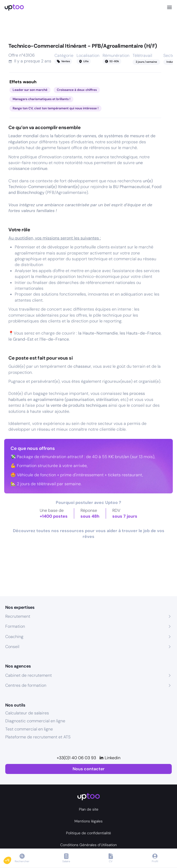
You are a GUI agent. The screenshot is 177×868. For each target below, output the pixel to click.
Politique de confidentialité (88, 833)
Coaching (14, 637)
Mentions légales (88, 821)
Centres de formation (26, 685)
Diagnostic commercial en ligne (35, 721)
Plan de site (89, 809)
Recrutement (18, 616)
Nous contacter (88, 769)
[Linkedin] (110, 758)
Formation (15, 626)
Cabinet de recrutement (29, 675)
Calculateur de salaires (27, 713)
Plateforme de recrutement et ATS (38, 737)
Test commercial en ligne (29, 729)
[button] (11, 859)
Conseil (12, 647)
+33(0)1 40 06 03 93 (76, 758)
